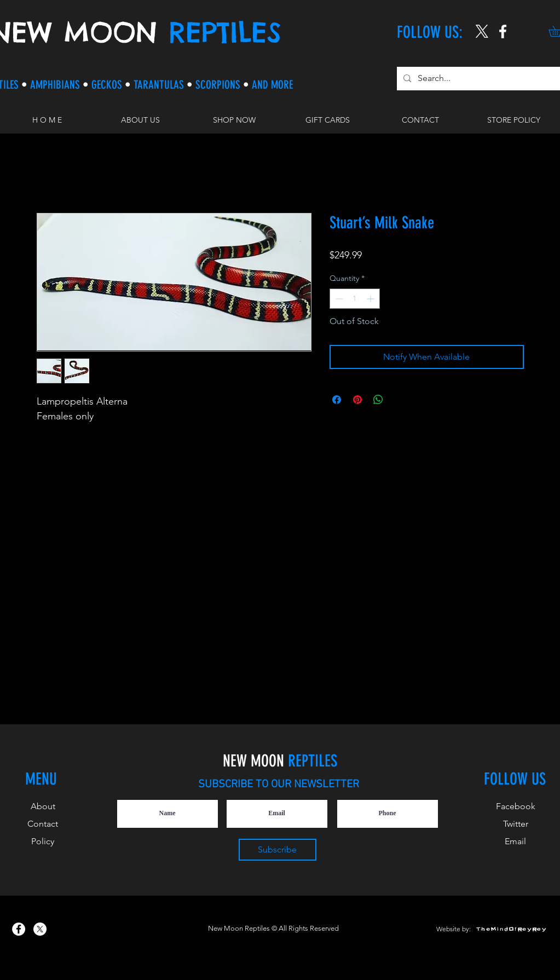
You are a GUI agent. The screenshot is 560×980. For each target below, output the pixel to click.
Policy (43, 841)
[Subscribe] (278, 850)
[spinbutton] (355, 299)
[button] (234, 120)
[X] (482, 31)
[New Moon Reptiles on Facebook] (19, 929)
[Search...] (479, 79)
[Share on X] (399, 400)
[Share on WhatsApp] (378, 400)
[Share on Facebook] (337, 400)
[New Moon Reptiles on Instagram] (503, 31)
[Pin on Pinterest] (357, 400)
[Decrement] (338, 299)
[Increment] (371, 299)
